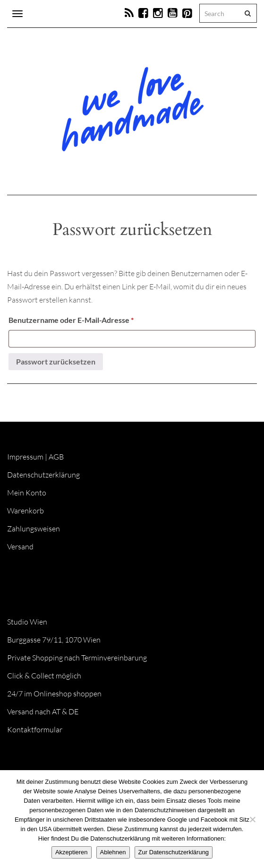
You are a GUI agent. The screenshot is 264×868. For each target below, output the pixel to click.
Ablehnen (113, 852)
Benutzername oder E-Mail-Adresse (92, 318)
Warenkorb (26, 511)
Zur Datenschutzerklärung (174, 852)
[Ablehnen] (252, 819)
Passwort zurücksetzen (56, 361)
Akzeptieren (72, 852)
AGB (56, 457)
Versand (20, 547)
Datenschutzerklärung (43, 475)
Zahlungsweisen (34, 529)
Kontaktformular (35, 729)
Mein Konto (27, 493)
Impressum (25, 457)
